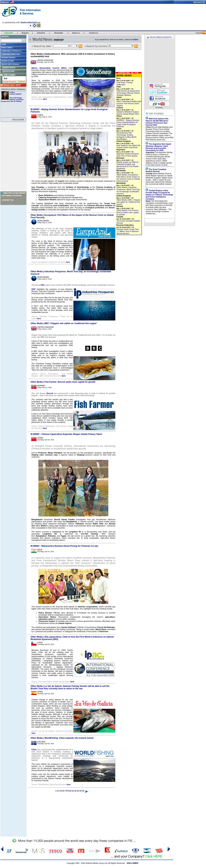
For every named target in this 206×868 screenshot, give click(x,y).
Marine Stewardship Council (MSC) (49, 68)
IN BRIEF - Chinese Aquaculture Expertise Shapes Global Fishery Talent (66, 434)
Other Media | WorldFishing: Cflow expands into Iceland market (62, 738)
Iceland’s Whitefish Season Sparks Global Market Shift (128, 113)
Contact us (8, 200)
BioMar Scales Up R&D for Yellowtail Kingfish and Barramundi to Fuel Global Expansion (128, 165)
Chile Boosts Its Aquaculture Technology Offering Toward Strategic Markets (128, 93)
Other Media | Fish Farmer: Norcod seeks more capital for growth (63, 382)
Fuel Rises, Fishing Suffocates (124, 84)
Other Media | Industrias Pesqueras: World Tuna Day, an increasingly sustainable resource (128, 190)
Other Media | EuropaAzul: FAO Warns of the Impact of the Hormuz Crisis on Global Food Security (128, 178)
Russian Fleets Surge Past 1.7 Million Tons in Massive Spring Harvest (128, 231)
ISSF (34, 289)
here (45, 99)
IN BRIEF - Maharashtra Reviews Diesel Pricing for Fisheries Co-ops (64, 546)
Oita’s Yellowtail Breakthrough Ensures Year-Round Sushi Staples (129, 103)
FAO (46, 243)
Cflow (34, 750)
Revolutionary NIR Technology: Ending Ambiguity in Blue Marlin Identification (127, 136)
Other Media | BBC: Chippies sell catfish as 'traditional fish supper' (64, 323)
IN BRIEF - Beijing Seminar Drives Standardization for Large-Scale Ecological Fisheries (128, 123)
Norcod (50, 393)
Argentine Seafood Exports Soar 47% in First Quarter (128, 155)
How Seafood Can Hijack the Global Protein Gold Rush (128, 146)
